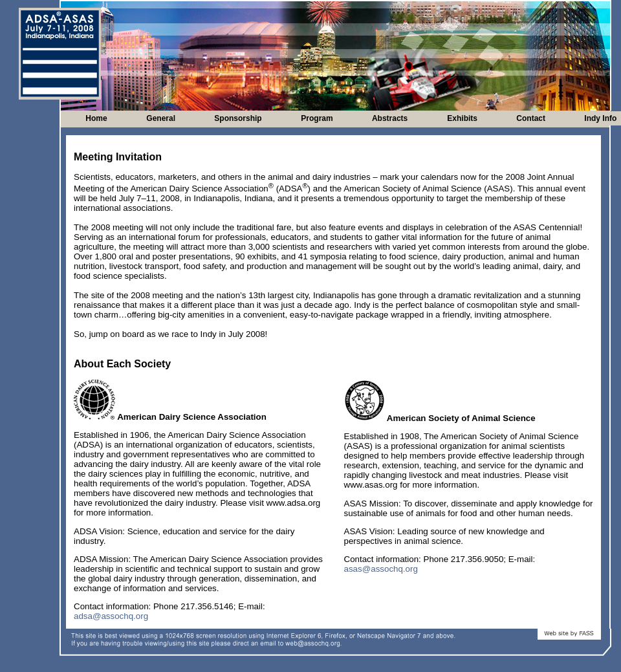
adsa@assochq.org (111, 616)
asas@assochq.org (381, 569)
